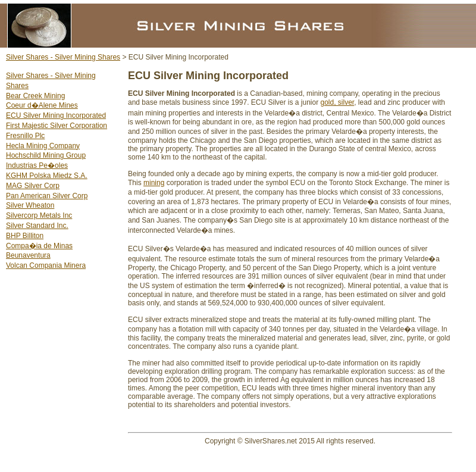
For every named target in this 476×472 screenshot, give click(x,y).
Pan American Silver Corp (47, 196)
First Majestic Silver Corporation (57, 126)
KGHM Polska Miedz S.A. (47, 176)
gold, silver (338, 102)
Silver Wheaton (30, 205)
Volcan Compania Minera (46, 265)
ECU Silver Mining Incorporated (56, 115)
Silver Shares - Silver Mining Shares (63, 57)
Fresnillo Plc (25, 136)
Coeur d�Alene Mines (42, 105)
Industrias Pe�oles (37, 165)
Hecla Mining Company (43, 146)
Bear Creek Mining (35, 96)
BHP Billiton (25, 236)
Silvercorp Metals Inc (39, 215)
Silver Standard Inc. (37, 226)
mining (154, 183)
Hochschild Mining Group (46, 155)
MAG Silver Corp (33, 186)
